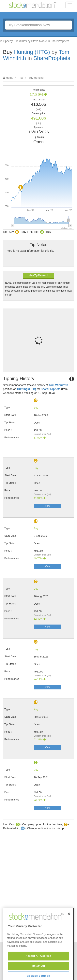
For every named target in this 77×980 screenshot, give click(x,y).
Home (10, 78)
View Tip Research (38, 275)
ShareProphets (52, 58)
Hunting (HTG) (32, 52)
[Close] (69, 930)
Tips (21, 78)
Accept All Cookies (38, 973)
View (48, 506)
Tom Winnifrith (58, 385)
